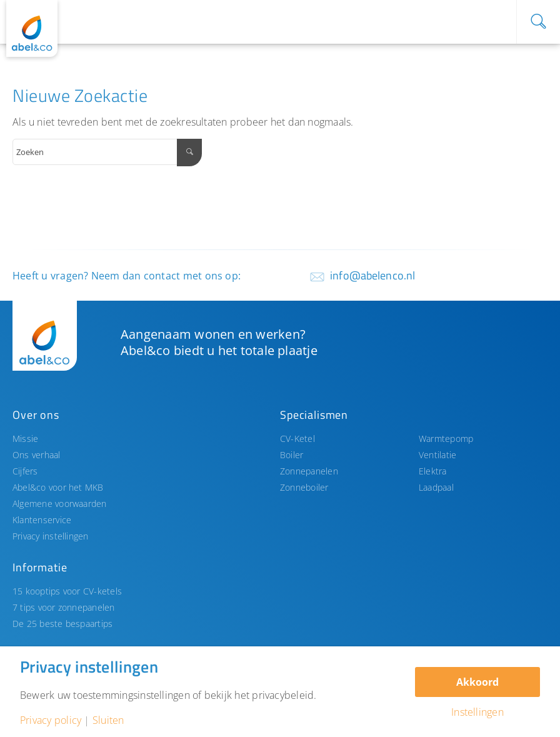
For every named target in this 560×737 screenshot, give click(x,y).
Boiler (292, 455)
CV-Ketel (297, 439)
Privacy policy (51, 720)
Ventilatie (437, 455)
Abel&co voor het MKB (58, 487)
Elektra (433, 471)
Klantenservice (42, 520)
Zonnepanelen (309, 471)
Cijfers (25, 471)
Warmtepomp (446, 439)
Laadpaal (436, 487)
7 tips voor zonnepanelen (64, 607)
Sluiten (108, 720)
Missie (25, 439)
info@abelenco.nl (372, 275)
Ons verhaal (37, 455)
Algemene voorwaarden (60, 504)
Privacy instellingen (51, 536)
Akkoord (477, 682)
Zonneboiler (304, 487)
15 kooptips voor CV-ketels (67, 591)
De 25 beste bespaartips (62, 624)
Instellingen (477, 712)
